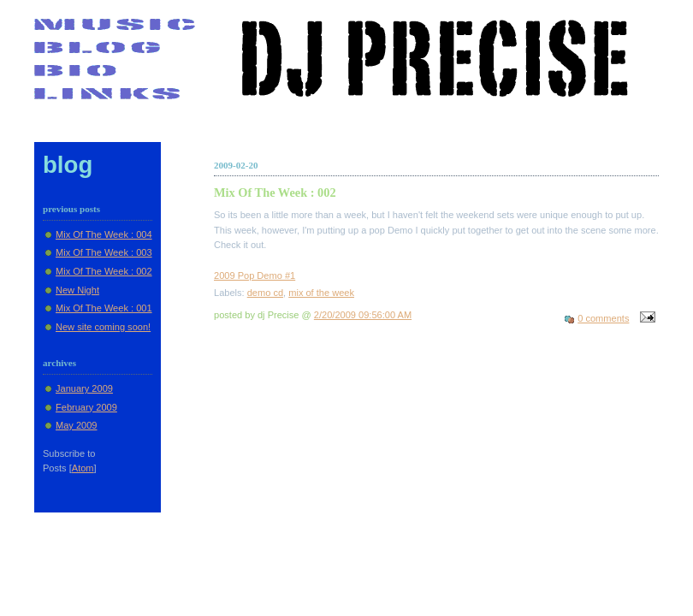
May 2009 (77, 425)
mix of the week (321, 293)
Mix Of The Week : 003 (104, 252)
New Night (77, 290)
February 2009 (86, 407)
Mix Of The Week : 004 (104, 234)
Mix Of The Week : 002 (104, 271)
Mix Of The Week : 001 (104, 308)
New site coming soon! (103, 327)
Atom (83, 468)
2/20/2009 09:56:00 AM (363, 315)
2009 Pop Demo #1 (255, 275)
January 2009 (84, 388)
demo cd (265, 293)
